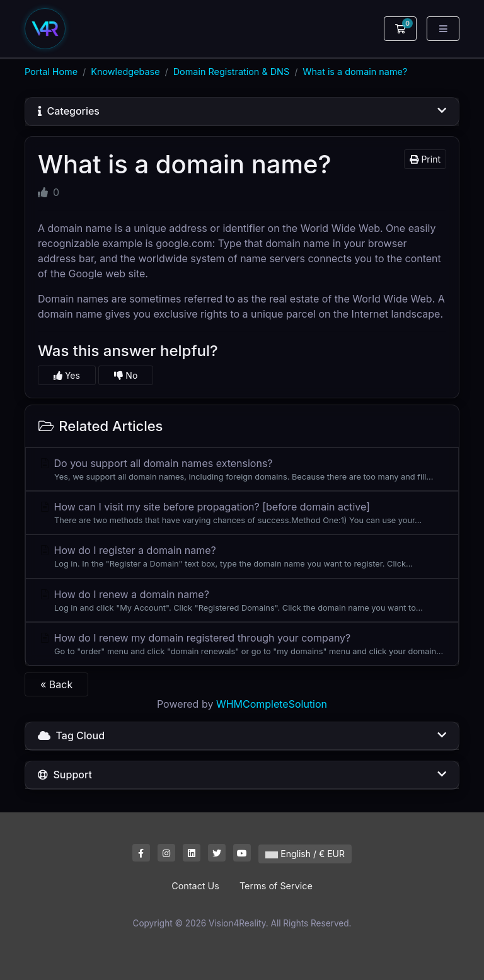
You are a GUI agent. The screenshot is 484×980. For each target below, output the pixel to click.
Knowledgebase (125, 72)
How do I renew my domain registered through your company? (242, 644)
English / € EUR (305, 854)
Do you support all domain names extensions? (242, 470)
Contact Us (195, 886)
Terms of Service (276, 886)
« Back (56, 684)
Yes (67, 375)
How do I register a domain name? (242, 557)
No (126, 375)
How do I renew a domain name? (242, 601)
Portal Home (51, 72)
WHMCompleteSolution (272, 704)
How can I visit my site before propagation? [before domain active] (242, 513)
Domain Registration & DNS (231, 72)
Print (425, 159)
